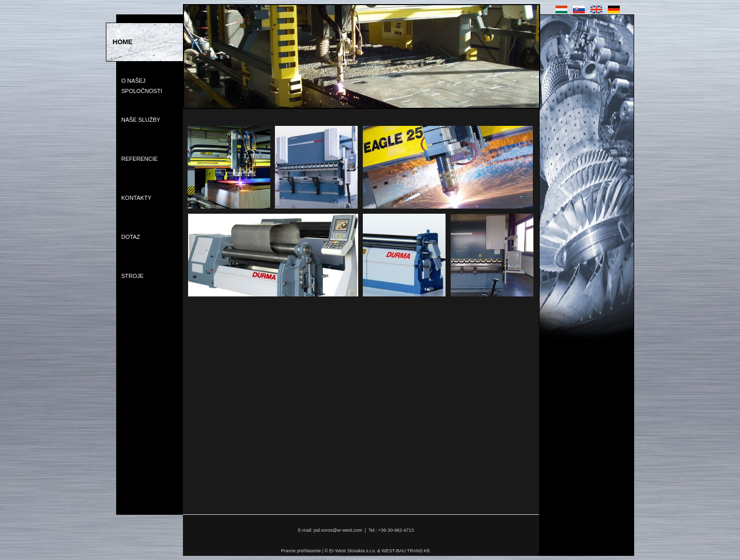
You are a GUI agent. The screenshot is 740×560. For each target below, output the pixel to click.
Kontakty (136, 198)
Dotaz (131, 237)
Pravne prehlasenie (301, 551)
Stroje (132, 276)
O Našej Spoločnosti (142, 86)
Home (123, 42)
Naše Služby (141, 120)
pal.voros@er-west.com (338, 530)
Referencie (140, 159)
